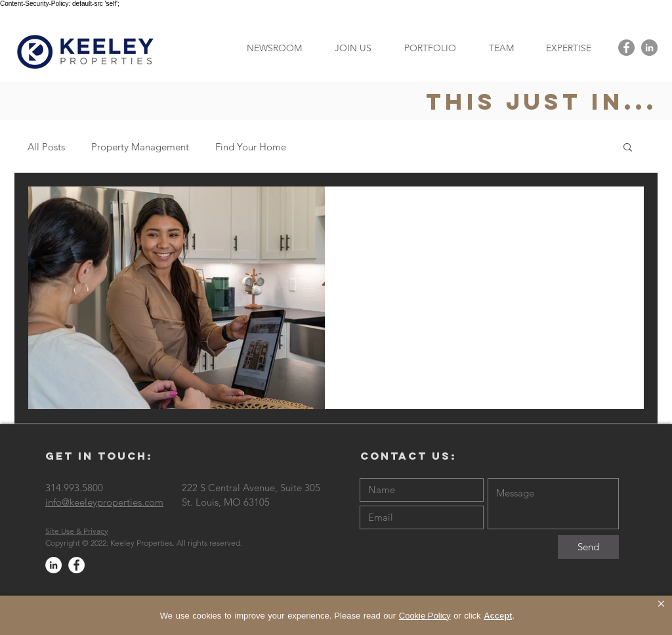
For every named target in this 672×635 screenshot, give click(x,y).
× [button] (661, 604)
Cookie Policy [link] (425, 616)
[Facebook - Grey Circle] (626, 48)
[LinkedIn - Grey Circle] (649, 48)
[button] (568, 48)
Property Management (140, 147)
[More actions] (618, 213)
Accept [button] (498, 616)
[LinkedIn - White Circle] (53, 565)
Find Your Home (251, 147)
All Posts (46, 147)
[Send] (588, 547)
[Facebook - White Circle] (76, 565)
